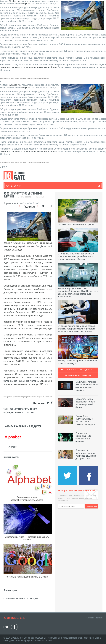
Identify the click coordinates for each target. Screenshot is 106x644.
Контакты (90, 617)
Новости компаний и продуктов (23, 426)
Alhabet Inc (14, 1)
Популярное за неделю (78, 370)
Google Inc (26, 4)
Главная (40, 197)
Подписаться (92, 506)
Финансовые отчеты (19, 409)
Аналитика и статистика (23, 412)
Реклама (99, 617)
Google (7, 412)
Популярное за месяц (78, 375)
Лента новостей (25, 197)
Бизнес (34, 409)
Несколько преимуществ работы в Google (27, 577)
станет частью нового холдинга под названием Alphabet (28, 67)
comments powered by (21, 598)
